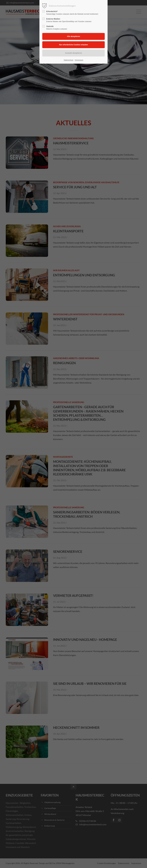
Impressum (79, 60)
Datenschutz (69, 60)
